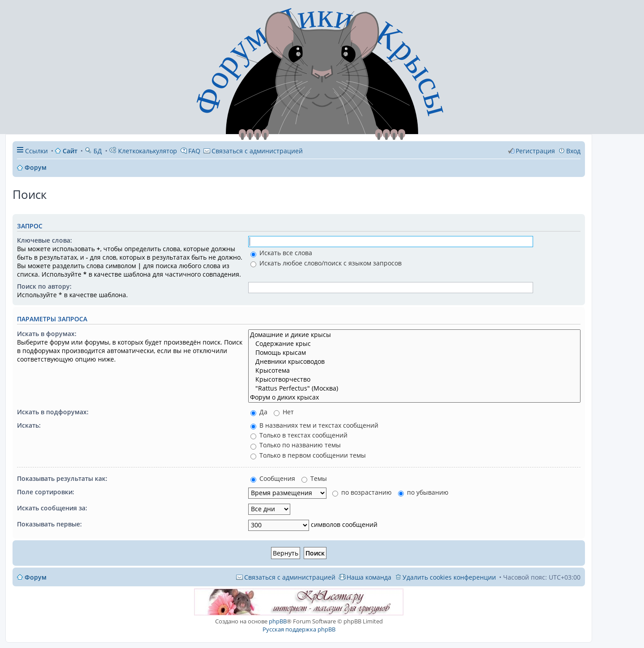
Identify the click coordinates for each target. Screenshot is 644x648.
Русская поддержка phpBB (299, 629)
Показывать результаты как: (62, 478)
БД (93, 151)
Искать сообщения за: (52, 508)
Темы (314, 478)
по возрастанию (362, 492)
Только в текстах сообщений (299, 435)
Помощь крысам (414, 353)
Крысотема (414, 370)
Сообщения (273, 478)
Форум (36, 577)
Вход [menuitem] (573, 151)
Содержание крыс (414, 344)
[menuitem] (253, 151)
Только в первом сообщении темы (308, 455)
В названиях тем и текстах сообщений (314, 425)
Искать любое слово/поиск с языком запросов (326, 263)
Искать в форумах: (47, 334)
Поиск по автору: (44, 286)
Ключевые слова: (44, 240)
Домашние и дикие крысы (414, 335)
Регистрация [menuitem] (535, 151)
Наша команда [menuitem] (369, 577)
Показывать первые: (49, 524)
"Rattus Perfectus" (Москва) (414, 388)
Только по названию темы (296, 445)
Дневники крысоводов (414, 362)
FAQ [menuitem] (194, 151)
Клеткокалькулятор (143, 151)
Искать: (29, 425)
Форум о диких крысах (414, 397)
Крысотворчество (414, 379)
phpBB (278, 621)
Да (259, 412)
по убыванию (423, 492)
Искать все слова (281, 253)
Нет (284, 412)
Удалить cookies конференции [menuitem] (449, 577)
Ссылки (36, 151)
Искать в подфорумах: (53, 412)
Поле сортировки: (46, 492)
